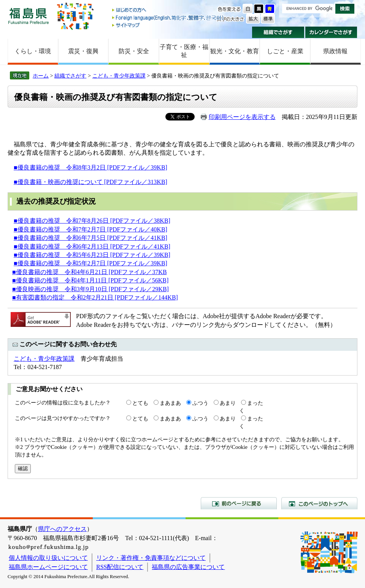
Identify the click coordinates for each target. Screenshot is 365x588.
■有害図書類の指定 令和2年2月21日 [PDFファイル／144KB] (95, 297)
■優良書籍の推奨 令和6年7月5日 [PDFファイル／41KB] (90, 238)
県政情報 (335, 51)
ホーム (41, 76)
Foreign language (168, 18)
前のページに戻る (239, 503)
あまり (228, 403)
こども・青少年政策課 (119, 76)
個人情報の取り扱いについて (48, 558)
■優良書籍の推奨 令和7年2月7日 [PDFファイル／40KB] (90, 229)
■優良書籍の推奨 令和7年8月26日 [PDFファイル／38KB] (92, 221)
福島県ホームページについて (48, 567)
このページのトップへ (319, 503)
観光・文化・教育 (235, 51)
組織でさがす (278, 32)
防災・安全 (134, 51)
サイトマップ (168, 25)
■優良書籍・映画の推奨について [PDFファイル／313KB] (90, 182)
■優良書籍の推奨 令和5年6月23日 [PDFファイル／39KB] (92, 255)
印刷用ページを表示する (242, 117)
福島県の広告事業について (188, 567)
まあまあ (170, 403)
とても (140, 403)
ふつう (200, 403)
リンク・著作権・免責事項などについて (151, 558)
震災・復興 (83, 51)
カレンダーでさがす (331, 32)
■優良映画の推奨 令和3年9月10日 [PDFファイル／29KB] (90, 289)
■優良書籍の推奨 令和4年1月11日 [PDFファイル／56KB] (90, 280)
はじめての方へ (168, 10)
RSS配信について (120, 567)
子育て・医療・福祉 (184, 51)
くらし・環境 (33, 51)
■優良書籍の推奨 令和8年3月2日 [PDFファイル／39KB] (90, 167)
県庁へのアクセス (62, 529)
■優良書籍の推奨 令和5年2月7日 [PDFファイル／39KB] (90, 263)
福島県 (29, 16)
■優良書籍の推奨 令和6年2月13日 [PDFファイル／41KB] (92, 246)
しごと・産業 (285, 51)
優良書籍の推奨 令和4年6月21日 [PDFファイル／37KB (91, 272)
